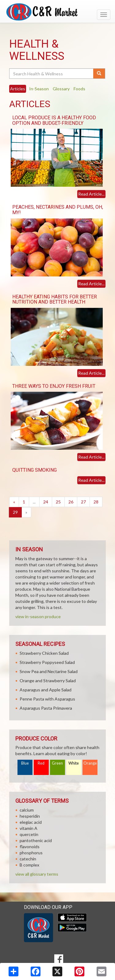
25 (58, 502)
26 (71, 502)
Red (41, 763)
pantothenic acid (36, 840)
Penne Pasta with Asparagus (47, 699)
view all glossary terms (37, 874)
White (74, 763)
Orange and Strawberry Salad (48, 681)
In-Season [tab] (39, 89)
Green (57, 763)
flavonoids (30, 847)
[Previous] (14, 502)
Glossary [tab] (61, 89)
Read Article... (91, 194)
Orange (90, 763)
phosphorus (31, 853)
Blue (25, 763)
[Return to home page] (57, 12)
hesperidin (30, 816)
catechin (28, 859)
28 (96, 502)
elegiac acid (31, 822)
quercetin (29, 834)
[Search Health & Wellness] (52, 74)
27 (83, 502)
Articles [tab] (18, 89)
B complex (29, 865)
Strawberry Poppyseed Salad (47, 662)
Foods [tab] (79, 89)
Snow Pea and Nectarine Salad (49, 671)
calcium (27, 810)
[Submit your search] (99, 74)
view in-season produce (38, 616)
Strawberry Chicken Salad (44, 653)
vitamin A (29, 828)
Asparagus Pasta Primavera (46, 708)
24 (46, 502)
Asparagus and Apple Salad (46, 690)
